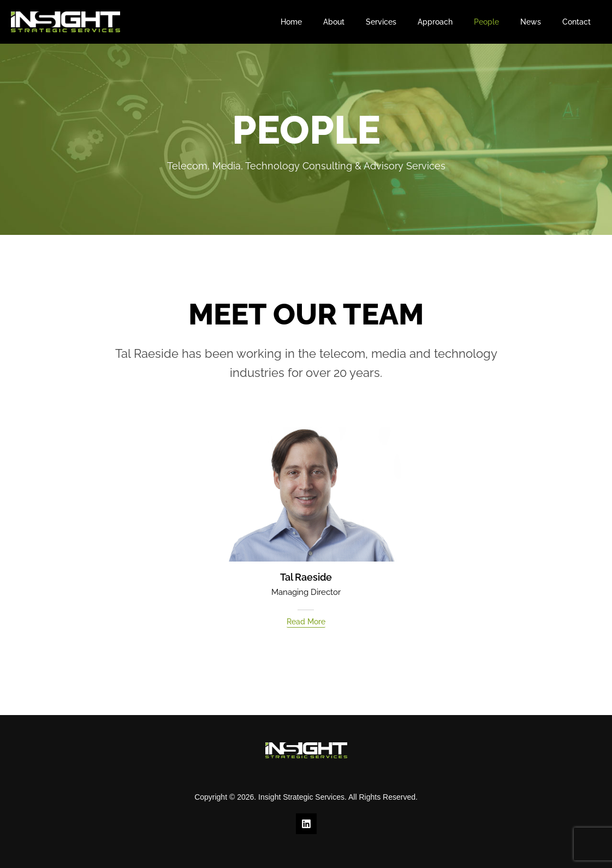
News (539, 22)
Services (408, 22)
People (501, 22)
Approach (456, 22)
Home (330, 22)
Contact (579, 22)
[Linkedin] (306, 824)
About (367, 22)
